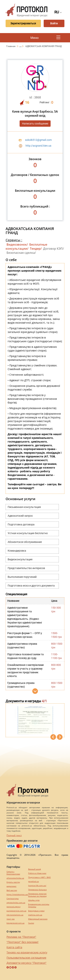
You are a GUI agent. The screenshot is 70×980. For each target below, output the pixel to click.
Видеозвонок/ (17, 244)
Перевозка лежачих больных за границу (37, 895)
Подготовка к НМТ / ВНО (39, 877)
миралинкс (11, 886)
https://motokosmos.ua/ (17, 894)
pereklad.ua (34, 881)
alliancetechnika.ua (15, 878)
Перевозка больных (37, 890)
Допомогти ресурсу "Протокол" (27, 963)
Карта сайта (14, 947)
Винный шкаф (35, 869)
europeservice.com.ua (16, 911)
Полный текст (14, 835)
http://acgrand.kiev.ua (38, 146)
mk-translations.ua (15, 915)
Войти (54, 23)
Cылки (31, 923)
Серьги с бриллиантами (13, 873)
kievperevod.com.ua (15, 923)
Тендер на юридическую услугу (27, 952)
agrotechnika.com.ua (16, 903)
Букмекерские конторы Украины (39, 906)
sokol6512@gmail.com (38, 140)
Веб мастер (12, 890)
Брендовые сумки (36, 911)
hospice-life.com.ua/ (37, 886)
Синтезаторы (13, 899)
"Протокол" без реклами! (22, 942)
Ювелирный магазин (38, 919)
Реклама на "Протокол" (21, 937)
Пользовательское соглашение (26, 958)
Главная (11, 46)
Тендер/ (36, 249)
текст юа (11, 919)
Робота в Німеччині (37, 873)
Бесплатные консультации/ (26, 247)
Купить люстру (13, 882)
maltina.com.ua (35, 915)
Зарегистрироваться (23, 23)
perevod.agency (14, 907)
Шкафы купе (34, 900)
